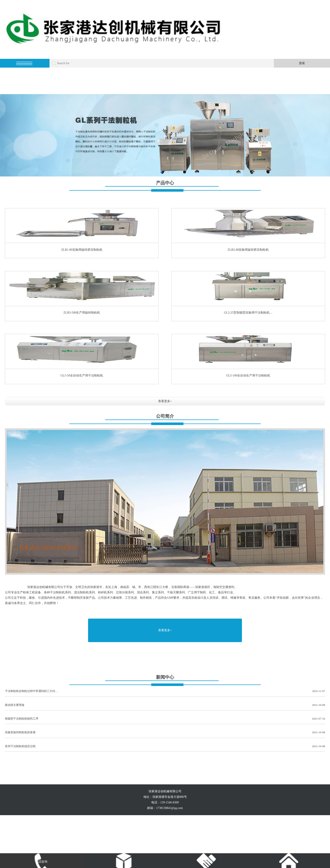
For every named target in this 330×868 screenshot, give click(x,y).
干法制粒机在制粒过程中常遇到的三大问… (165, 691)
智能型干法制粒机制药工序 (165, 719)
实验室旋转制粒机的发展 (165, 732)
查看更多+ (165, 401)
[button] (162, 172)
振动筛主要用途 (165, 705)
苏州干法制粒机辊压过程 (165, 746)
